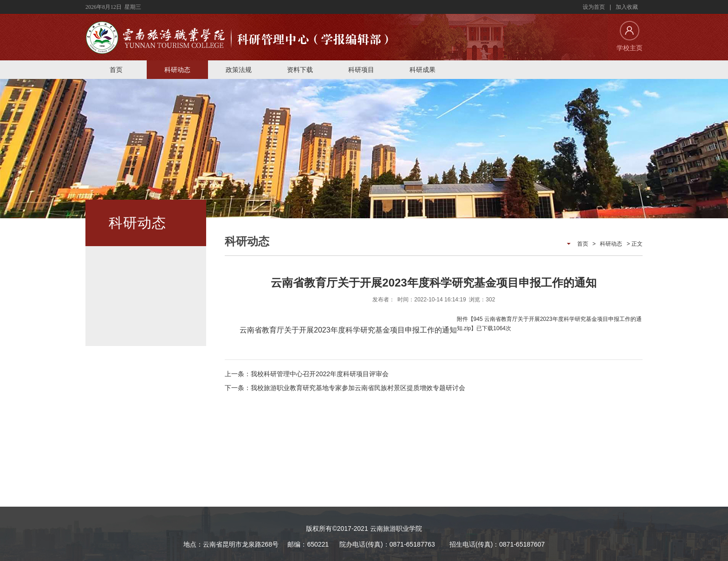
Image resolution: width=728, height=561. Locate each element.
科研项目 (361, 70)
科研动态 (177, 70)
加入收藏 (627, 7)
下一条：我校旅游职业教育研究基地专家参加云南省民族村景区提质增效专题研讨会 (345, 388)
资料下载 (300, 70)
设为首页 (594, 7)
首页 (116, 70)
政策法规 (239, 70)
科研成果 (422, 70)
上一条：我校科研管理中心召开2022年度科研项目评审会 (307, 374)
